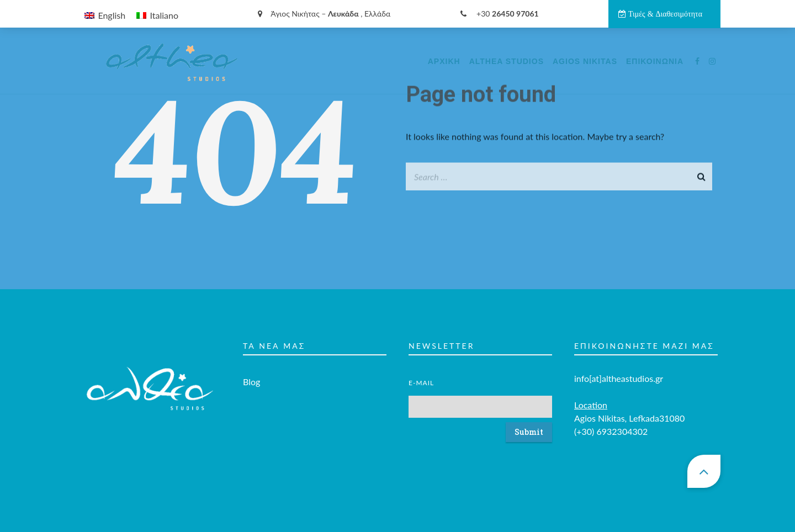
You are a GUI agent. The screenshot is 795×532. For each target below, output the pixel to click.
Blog (251, 368)
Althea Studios (507, 61)
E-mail (421, 369)
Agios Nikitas (585, 61)
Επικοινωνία (655, 61)
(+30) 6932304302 (611, 417)
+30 (500, 14)
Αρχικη (444, 61)
